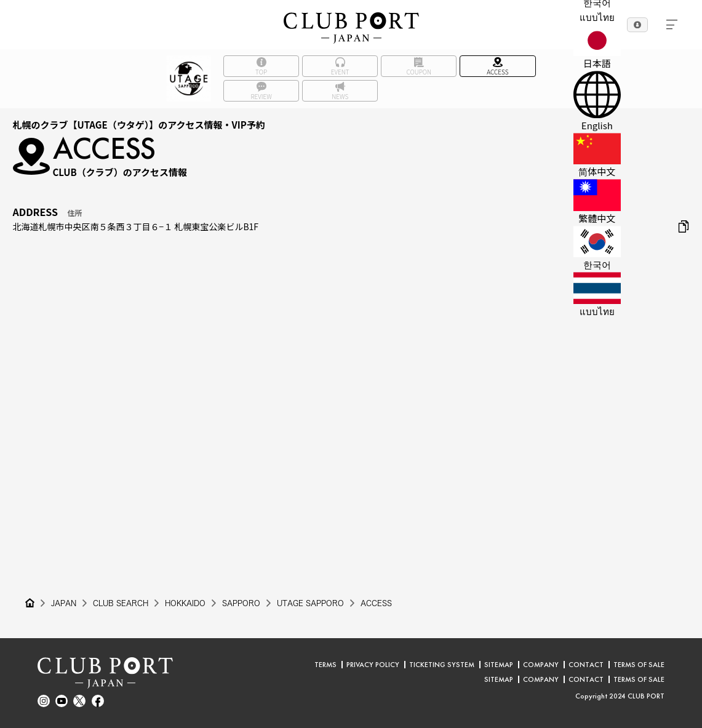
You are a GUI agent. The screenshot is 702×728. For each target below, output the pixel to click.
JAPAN (64, 603)
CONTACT (586, 665)
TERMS (325, 665)
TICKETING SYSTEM (442, 665)
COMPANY (541, 665)
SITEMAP (499, 665)
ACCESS (376, 603)
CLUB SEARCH (121, 603)
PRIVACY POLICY (373, 665)
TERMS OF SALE (639, 665)
